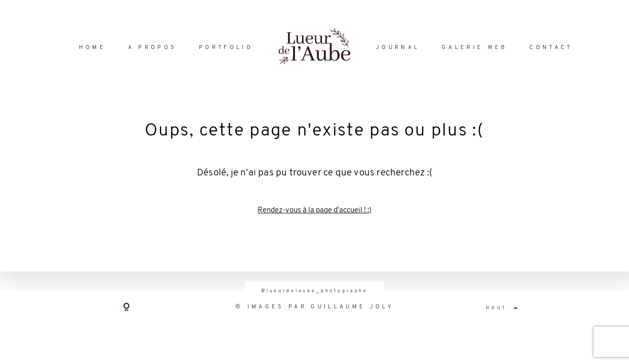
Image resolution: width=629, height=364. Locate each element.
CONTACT (551, 48)
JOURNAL (398, 48)
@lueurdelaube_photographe (314, 291)
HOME (92, 48)
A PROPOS (153, 48)
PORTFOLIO (226, 48)
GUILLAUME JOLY (352, 307)
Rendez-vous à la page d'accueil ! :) (314, 211)
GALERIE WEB (475, 48)
